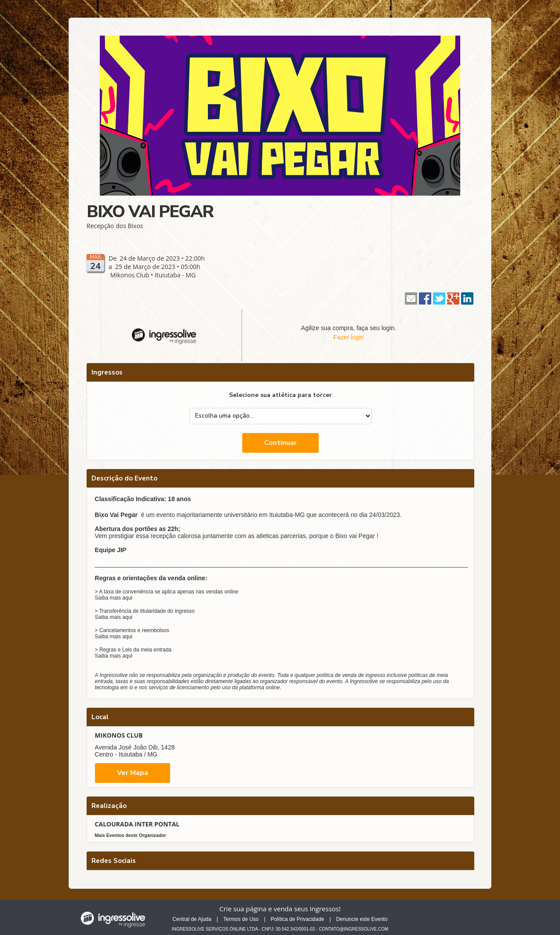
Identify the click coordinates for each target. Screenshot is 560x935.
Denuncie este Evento (362, 919)
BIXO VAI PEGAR (150, 212)
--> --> (281, 416)
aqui (127, 598)
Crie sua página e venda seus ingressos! (280, 909)
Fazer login (348, 337)
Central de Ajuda (192, 919)
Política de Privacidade (297, 919)
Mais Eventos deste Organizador (131, 835)
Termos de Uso (241, 919)
